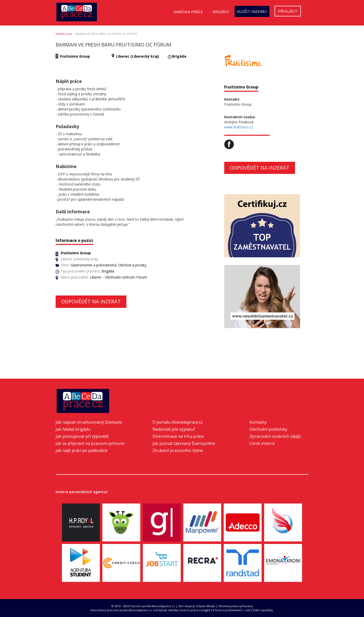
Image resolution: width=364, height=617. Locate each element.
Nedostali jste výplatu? (174, 429)
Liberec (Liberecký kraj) (138, 56)
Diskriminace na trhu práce (178, 436)
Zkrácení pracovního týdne (178, 450)
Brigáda (179, 56)
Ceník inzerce (262, 443)
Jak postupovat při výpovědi (82, 436)
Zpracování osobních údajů (275, 436)
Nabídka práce (188, 12)
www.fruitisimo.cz (239, 127)
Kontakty (258, 422)
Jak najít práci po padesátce (82, 450)
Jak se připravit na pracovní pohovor (90, 443)
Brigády (221, 12)
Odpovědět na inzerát (91, 301)
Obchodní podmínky (268, 429)
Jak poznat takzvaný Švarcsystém (184, 443)
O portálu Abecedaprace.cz (178, 422)
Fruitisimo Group (75, 56)
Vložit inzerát (252, 11)
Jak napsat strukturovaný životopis (89, 422)
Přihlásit (288, 11)
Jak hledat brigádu (73, 429)
